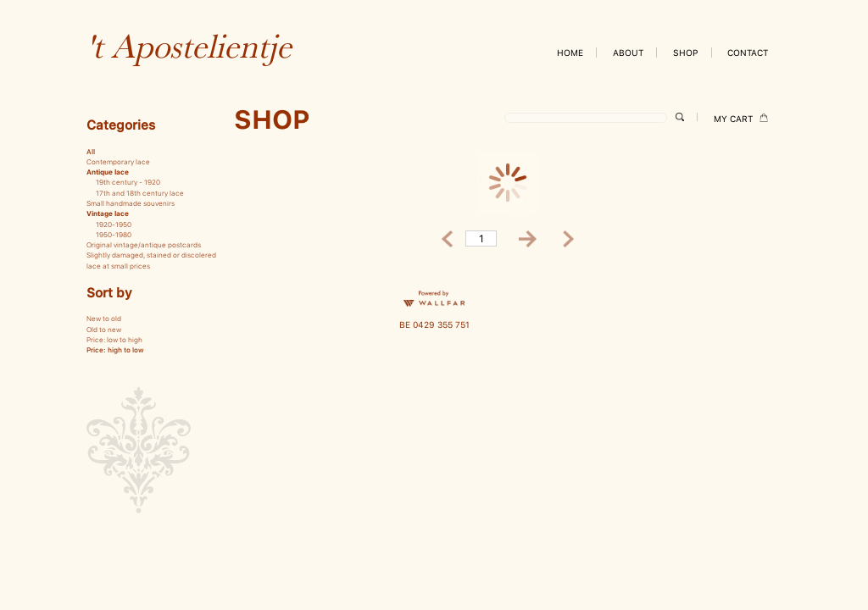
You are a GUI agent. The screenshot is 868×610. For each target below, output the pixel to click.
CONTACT (748, 53)
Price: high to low (115, 350)
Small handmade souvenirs (131, 203)
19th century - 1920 (128, 182)
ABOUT (628, 53)
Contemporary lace (118, 162)
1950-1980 (114, 235)
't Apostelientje (189, 46)
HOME (570, 53)
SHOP (686, 53)
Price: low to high (114, 340)
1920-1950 (114, 225)
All (91, 152)
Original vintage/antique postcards (144, 245)
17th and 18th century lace (140, 193)
